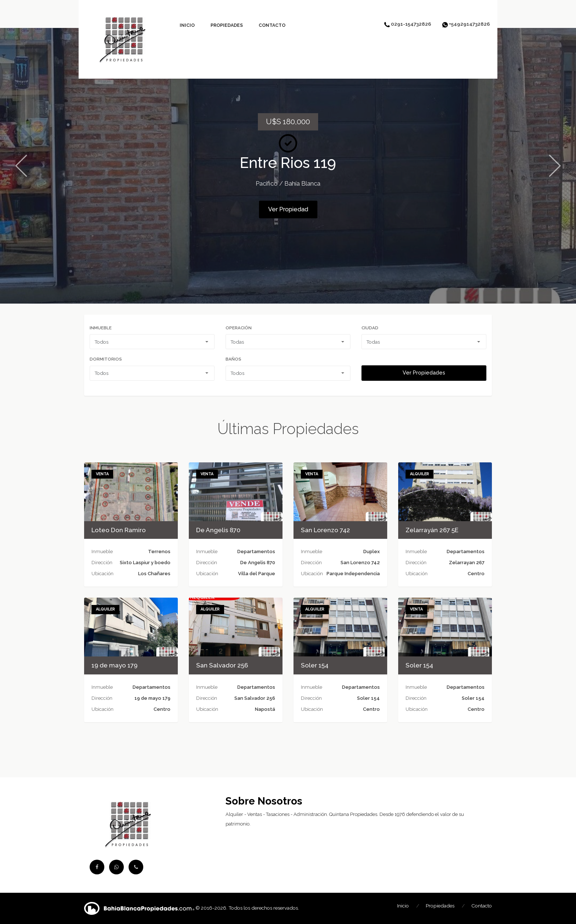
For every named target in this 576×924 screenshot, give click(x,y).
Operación (239, 328)
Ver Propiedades (424, 373)
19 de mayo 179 (114, 665)
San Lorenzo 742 (325, 530)
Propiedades (227, 25)
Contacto (272, 25)
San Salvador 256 (222, 665)
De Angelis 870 (218, 530)
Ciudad (370, 328)
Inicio (187, 25)
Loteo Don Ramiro (119, 530)
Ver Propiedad (288, 209)
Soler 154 (315, 665)
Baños (233, 359)
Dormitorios (106, 359)
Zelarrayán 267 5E (432, 530)
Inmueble (101, 328)
